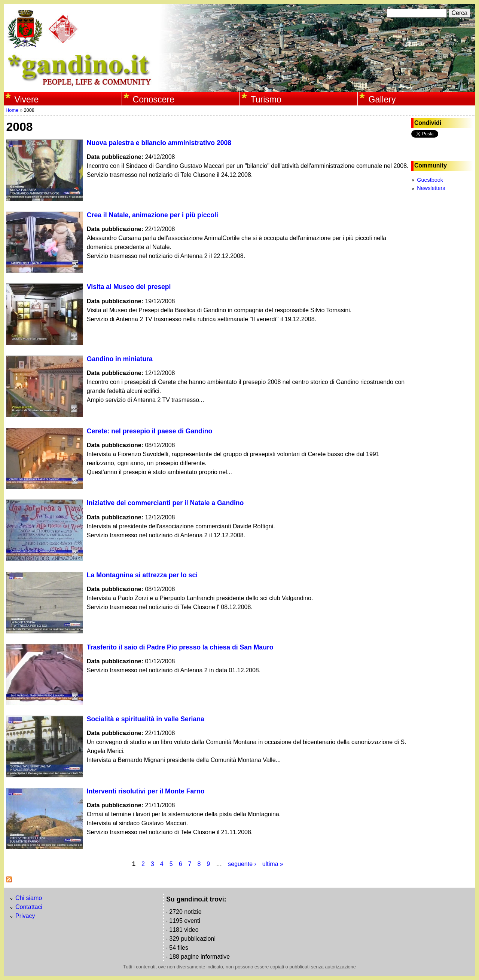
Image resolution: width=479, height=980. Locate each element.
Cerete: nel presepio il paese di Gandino (150, 431)
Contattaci (29, 907)
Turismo (266, 99)
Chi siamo (29, 898)
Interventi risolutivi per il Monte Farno (146, 791)
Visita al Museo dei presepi (129, 287)
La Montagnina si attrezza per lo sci (142, 575)
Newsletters (431, 188)
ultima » (273, 864)
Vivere (27, 99)
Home (12, 110)
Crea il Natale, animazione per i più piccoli (152, 215)
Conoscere (154, 99)
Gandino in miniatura (120, 359)
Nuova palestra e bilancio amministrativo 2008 (159, 143)
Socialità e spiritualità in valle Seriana (146, 719)
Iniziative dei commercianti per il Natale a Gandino (165, 503)
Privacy (25, 916)
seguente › (242, 864)
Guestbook (430, 180)
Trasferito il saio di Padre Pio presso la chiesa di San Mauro (180, 647)
